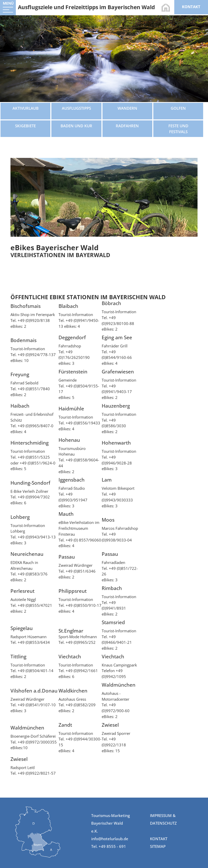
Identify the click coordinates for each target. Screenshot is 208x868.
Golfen (178, 108)
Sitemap (158, 846)
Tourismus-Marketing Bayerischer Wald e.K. (111, 823)
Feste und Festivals (178, 129)
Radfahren (127, 126)
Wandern (127, 108)
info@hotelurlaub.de (110, 839)
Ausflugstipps (76, 108)
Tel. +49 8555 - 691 (109, 846)
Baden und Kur (76, 126)
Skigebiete (25, 126)
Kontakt (159, 839)
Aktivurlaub (26, 108)
